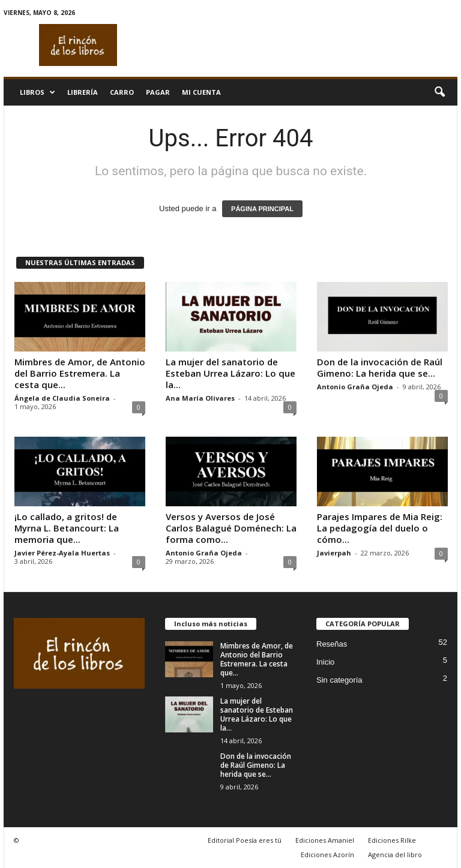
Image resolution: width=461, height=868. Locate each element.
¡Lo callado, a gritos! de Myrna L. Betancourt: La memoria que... (67, 528)
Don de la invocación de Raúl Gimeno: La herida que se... (380, 367)
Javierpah (334, 553)
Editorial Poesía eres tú (245, 840)
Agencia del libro (395, 855)
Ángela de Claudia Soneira (62, 398)
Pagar (158, 92)
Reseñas (332, 644)
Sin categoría (339, 680)
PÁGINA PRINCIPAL (262, 209)
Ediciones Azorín (327, 855)
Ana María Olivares (200, 398)
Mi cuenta (201, 92)
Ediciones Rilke (392, 840)
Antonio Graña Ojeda (355, 387)
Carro (122, 92)
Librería (83, 92)
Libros (38, 92)
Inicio (325, 662)
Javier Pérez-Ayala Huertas (62, 553)
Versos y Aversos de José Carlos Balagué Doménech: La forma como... (231, 528)
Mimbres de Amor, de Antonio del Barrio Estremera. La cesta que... (80, 373)
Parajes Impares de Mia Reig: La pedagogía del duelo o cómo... (380, 528)
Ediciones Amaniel (325, 840)
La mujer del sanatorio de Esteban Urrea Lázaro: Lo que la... (230, 373)
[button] (439, 92)
